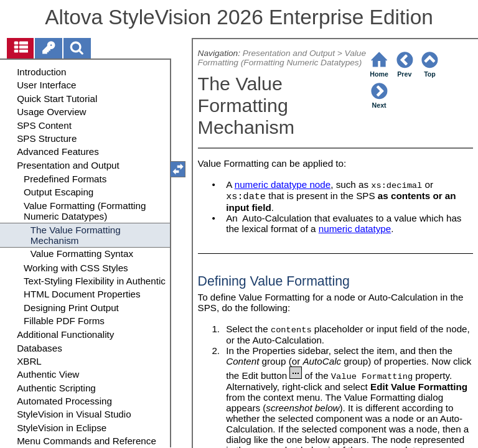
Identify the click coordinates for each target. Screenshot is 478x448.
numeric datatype (355, 229)
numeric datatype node (283, 184)
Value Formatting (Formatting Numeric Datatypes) (282, 58)
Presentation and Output (289, 53)
